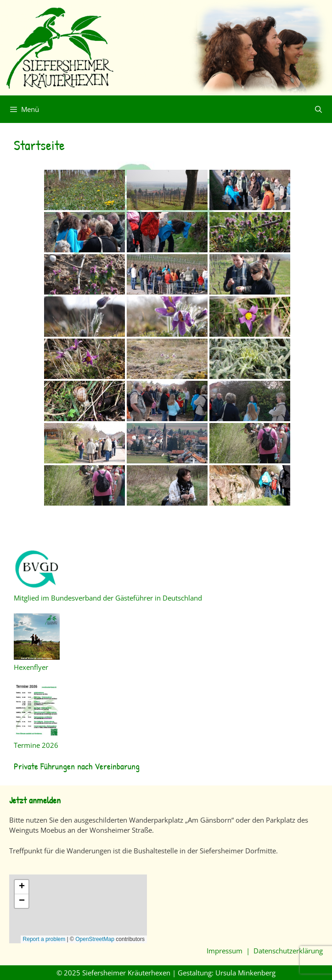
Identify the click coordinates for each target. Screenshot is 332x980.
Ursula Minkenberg (245, 973)
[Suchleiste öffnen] (318, 109)
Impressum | (230, 951)
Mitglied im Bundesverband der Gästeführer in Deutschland (108, 598)
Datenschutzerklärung (288, 951)
